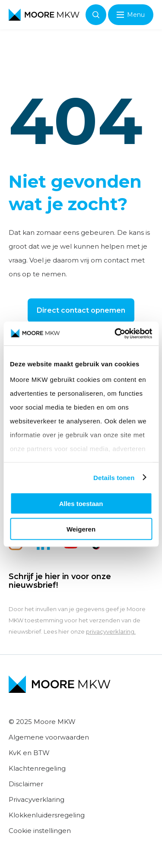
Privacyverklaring (37, 799)
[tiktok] (98, 548)
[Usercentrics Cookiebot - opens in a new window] (115, 333)
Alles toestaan (81, 504)
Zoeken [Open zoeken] (96, 15)
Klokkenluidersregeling (47, 815)
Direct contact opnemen (81, 310)
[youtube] (71, 548)
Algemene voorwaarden (49, 737)
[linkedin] (43, 548)
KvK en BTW (29, 753)
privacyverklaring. (111, 631)
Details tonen (114, 477)
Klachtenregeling (37, 768)
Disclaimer (26, 784)
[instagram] (16, 548)
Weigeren (81, 529)
